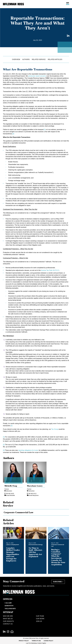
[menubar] (36, 641)
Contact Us (8, 624)
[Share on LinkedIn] (68, 36)
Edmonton (9, 491)
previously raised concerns (37, 76)
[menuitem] (24, 641)
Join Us (39, 621)
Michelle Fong (11, 486)
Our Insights (8, 621)
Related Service (39, 59)
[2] (13, 134)
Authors (26, 59)
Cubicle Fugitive (42, 643)
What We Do (8, 619)
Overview (16, 59)
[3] (12, 426)
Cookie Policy (48, 641)
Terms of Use (36, 641)
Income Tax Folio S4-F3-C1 (50, 270)
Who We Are (8, 616)
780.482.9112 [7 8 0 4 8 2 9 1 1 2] (32, 494)
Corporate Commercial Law (19, 512)
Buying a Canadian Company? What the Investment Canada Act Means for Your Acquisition (58, 557)
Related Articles (55, 59)
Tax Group (55, 429)
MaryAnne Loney (35, 486)
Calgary (8, 603)
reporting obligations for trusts (28, 450)
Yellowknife (10, 608)
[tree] (36, 512)
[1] (44, 130)
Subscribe (57, 582)
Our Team (40, 616)
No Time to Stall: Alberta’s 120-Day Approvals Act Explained (35, 552)
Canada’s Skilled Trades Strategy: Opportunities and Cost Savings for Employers (13, 554)
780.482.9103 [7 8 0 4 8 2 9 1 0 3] (10, 494)
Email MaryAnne (34, 495)
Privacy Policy (24, 641)
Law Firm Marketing (31, 643)
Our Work (40, 619)
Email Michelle (11, 495)
